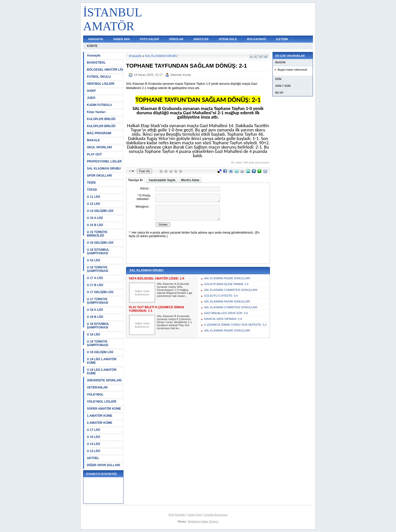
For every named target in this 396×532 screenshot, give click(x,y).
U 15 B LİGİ (95, 225)
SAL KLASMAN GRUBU (104, 169)
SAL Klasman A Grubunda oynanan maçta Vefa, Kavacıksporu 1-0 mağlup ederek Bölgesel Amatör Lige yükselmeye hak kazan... (175, 290)
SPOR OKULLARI (99, 176)
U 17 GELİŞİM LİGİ (100, 292)
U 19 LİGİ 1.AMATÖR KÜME (102, 361)
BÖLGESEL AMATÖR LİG (105, 70)
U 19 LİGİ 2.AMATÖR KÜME (102, 372)
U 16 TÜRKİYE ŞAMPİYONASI (97, 269)
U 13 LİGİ (93, 451)
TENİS (91, 183)
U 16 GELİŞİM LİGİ (100, 243)
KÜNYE (92, 46)
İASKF (91, 91)
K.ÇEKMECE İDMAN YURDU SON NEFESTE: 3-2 (235, 325)
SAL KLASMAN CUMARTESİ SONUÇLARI (231, 290)
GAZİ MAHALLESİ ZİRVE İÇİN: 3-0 (226, 313)
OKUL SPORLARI (99, 147)
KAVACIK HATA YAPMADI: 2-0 (223, 319)
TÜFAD (92, 190)
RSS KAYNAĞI (256, 39)
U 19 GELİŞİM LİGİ (100, 352)
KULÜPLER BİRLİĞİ (101, 119)
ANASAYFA (96, 39)
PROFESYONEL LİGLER (104, 161)
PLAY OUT (94, 154)
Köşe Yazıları (96, 112)
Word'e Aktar (190, 180)
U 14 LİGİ (93, 444)
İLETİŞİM (282, 39)
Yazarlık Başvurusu (216, 515)
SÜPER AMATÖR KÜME (104, 409)
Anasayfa (94, 55)
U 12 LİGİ (93, 204)
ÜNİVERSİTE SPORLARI (104, 380)
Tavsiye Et (135, 180)
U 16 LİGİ (93, 260)
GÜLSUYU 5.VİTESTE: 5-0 (221, 296)
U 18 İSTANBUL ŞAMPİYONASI (98, 326)
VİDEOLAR (176, 39)
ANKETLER (201, 39)
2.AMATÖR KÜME (100, 423)
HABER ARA (122, 39)
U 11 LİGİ (93, 197)
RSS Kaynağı (177, 515)
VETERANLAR (97, 387)
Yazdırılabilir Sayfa (162, 180)
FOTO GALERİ (149, 39)
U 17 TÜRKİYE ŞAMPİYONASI (97, 301)
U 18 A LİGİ (95, 310)
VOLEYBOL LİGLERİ (102, 402)
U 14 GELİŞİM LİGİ (100, 211)
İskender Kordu (181, 75)
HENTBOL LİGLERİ (101, 84)
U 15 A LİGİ (95, 218)
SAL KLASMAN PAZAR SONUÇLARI (227, 278)
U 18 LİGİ (93, 334)
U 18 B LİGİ (95, 317)
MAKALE (93, 140)
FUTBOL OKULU (99, 77)
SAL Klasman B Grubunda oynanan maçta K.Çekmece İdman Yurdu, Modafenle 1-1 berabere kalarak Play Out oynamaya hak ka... (174, 322)
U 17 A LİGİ (95, 278)
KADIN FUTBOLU (99, 105)
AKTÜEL (93, 458)
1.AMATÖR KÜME (100, 416)
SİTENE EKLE (228, 39)
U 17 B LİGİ (95, 285)
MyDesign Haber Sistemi (203, 521)
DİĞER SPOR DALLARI (103, 465)
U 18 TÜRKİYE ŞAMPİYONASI (97, 343)
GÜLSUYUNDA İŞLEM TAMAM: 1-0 (226, 284)
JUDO (91, 98)
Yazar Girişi (194, 515)
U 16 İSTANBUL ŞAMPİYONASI (98, 251)
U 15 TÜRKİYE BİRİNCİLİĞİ (97, 234)
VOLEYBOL (95, 395)
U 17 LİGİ (93, 430)
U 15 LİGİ (93, 437)
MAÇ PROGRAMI (99, 133)
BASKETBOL (96, 63)
